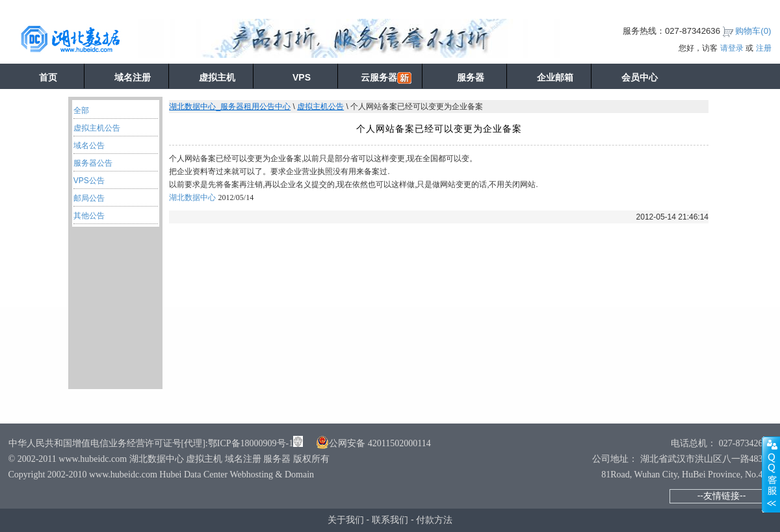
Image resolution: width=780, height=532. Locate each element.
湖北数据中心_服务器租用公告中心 (230, 107)
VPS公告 (89, 181)
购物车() (753, 31)
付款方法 (434, 520)
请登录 (732, 48)
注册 (764, 48)
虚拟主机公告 (97, 128)
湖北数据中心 (192, 197)
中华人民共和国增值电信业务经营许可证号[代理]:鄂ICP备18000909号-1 (151, 443)
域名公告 (89, 146)
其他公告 (89, 216)
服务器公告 (93, 163)
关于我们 (346, 520)
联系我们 (390, 520)
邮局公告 (89, 198)
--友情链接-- (722, 496)
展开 (771, 474)
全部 (81, 110)
